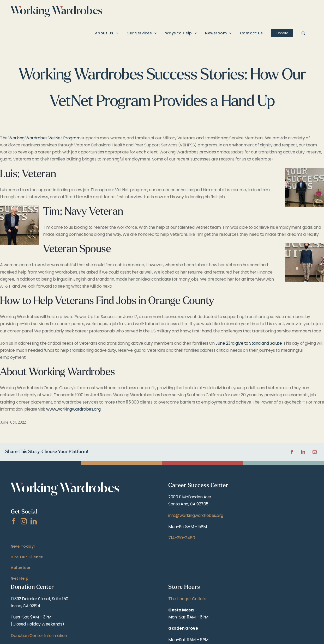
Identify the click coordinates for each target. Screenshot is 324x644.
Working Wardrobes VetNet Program (44, 138)
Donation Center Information (39, 636)
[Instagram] (24, 521)
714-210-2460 (182, 538)
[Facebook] (14, 521)
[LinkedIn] (34, 521)
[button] (303, 33)
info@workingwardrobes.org (196, 515)
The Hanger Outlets (187, 599)
